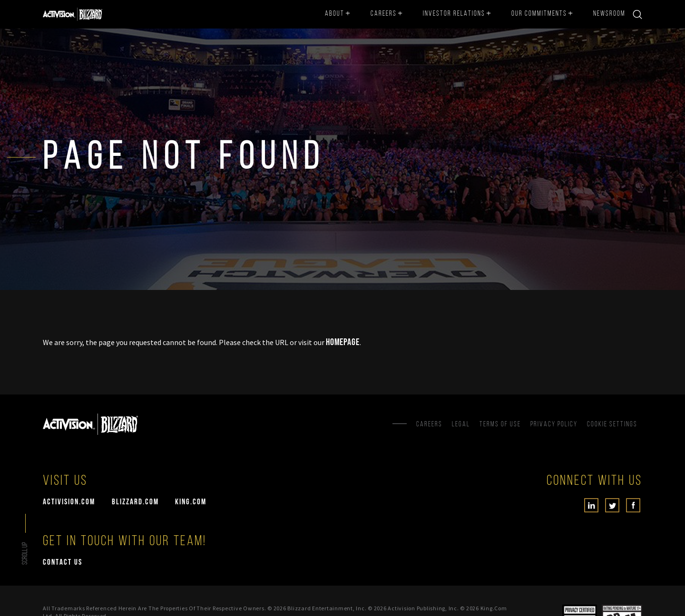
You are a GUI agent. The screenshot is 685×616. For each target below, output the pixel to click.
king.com (191, 502)
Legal (461, 425)
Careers (384, 14)
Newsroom (609, 14)
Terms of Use (500, 425)
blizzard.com (135, 502)
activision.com (69, 502)
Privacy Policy (554, 425)
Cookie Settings (612, 425)
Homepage (343, 342)
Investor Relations (454, 14)
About (335, 14)
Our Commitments (539, 14)
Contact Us (63, 563)
